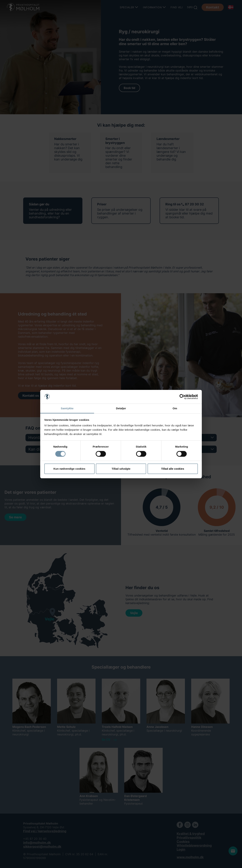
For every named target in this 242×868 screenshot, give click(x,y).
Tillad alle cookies (173, 469)
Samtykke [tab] (67, 408)
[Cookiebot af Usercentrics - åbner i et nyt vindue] (182, 397)
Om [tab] (175, 408)
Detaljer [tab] (121, 408)
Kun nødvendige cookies (69, 469)
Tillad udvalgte (121, 469)
